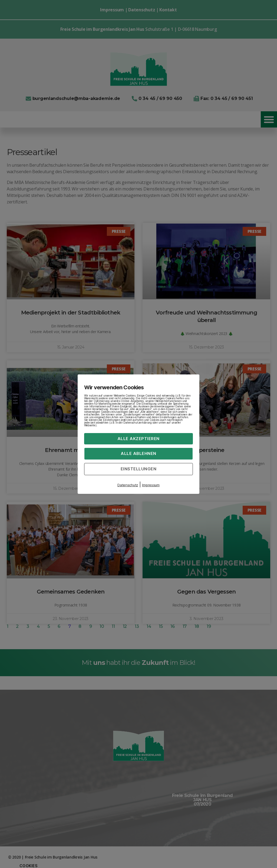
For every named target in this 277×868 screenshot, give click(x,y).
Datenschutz (128, 485)
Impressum (151, 485)
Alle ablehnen (138, 453)
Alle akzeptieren (138, 438)
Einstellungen (139, 469)
